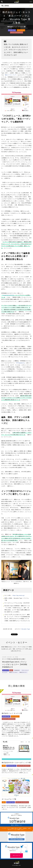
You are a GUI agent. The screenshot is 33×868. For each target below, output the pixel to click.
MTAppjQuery (21, 363)
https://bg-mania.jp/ (19, 595)
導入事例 (5, 6)
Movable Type (12, 30)
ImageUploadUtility (8, 295)
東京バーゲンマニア (11, 75)
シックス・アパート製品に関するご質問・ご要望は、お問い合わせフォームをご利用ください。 (16, 829)
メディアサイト (21, 30)
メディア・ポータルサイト (17, 32)
